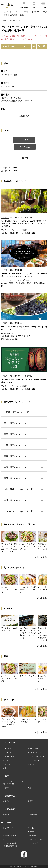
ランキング (7, 752)
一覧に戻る (24, 158)
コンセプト (32, 828)
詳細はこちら (24, 116)
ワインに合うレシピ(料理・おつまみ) (13, 783)
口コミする (24, 139)
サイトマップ (33, 843)
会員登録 (31, 801)
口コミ (24, 46)
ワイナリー (7, 788)
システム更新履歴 (10, 836)
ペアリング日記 (34, 749)
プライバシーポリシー (36, 839)
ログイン (6, 801)
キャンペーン (8, 764)
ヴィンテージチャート (36, 756)
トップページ (8, 828)
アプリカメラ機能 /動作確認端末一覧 (10, 845)
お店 (29, 788)
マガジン (6, 760)
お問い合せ (32, 836)
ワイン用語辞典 (9, 756)
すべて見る (41, 557)
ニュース (31, 764)
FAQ (5, 832)
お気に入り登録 (9, 46)
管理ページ (7, 814)
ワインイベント (34, 760)
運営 (5, 839)
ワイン (30, 781)
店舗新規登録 (33, 814)
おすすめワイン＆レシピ (37, 752)
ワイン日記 (7, 749)
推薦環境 (31, 832)
